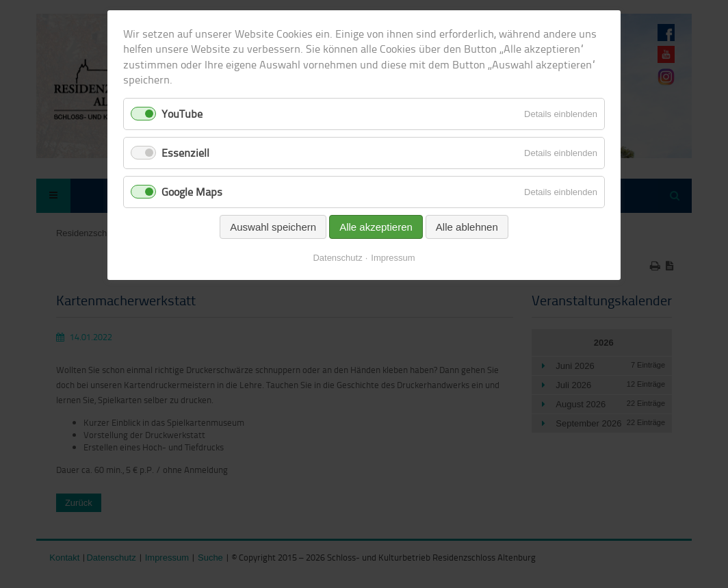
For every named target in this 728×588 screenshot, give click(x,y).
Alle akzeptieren (376, 227)
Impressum (393, 258)
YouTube (182, 114)
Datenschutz (337, 258)
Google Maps (192, 192)
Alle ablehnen (467, 227)
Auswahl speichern (273, 227)
